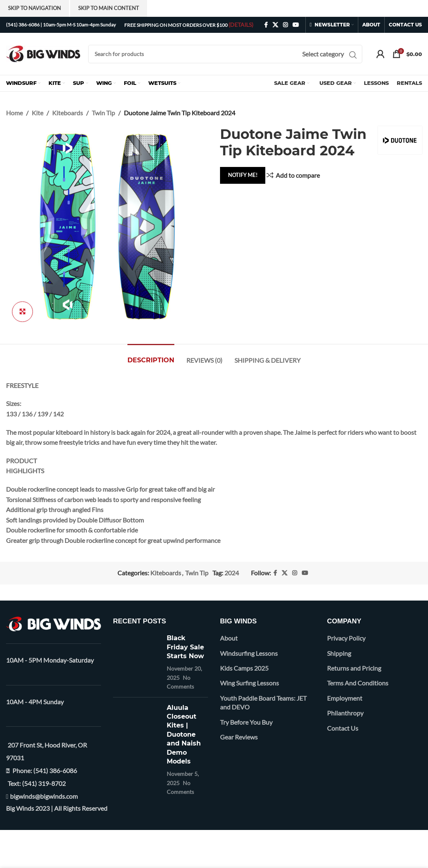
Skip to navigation (34, 8)
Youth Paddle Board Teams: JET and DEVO (263, 702)
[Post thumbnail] (137, 662)
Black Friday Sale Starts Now (185, 647)
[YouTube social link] (296, 25)
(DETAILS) (241, 25)
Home (14, 113)
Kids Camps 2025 (244, 668)
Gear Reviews (239, 737)
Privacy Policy (346, 638)
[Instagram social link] (285, 25)
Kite (37, 113)
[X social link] (275, 25)
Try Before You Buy (246, 722)
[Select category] (323, 54)
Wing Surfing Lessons (249, 683)
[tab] (151, 356)
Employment (345, 698)
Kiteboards (68, 113)
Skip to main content (109, 8)
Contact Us (343, 728)
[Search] (225, 54)
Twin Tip (103, 113)
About (229, 638)
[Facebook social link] (266, 25)
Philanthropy (345, 713)
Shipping (339, 653)
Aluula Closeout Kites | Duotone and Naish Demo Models (184, 734)
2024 (232, 573)
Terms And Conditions (358, 683)
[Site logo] (43, 53)
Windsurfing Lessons (249, 653)
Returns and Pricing (354, 668)
